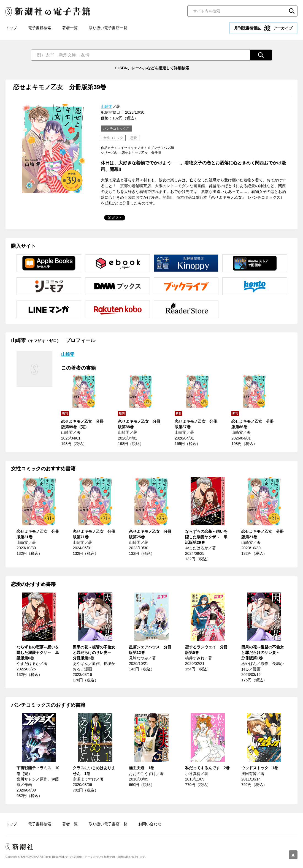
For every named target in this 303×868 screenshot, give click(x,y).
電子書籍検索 (40, 28)
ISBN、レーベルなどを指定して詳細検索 (154, 68)
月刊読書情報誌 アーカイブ (263, 28)
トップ (11, 28)
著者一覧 (70, 28)
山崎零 (107, 107)
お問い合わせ (150, 824)
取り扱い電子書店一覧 (108, 28)
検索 (292, 11)
